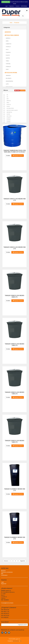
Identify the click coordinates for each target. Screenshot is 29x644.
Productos (17, 23)
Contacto (17, 6)
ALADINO (9, 120)
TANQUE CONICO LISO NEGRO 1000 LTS (14, 441)
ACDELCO (9, 105)
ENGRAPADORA (9, 81)
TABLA (7, 61)
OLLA (7, 50)
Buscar (23, 90)
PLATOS (8, 55)
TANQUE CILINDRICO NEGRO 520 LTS (15, 538)
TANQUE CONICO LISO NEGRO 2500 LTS (14, 296)
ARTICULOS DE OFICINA (11, 73)
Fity (21, 641)
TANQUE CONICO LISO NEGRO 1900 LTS (14, 345)
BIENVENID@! (24, 6)
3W (7, 97)
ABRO (8, 103)
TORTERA (8, 64)
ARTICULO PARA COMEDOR (12, 35)
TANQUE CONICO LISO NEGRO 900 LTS (14, 200)
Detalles (8, 156)
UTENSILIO (8, 67)
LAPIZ (7, 84)
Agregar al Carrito (18, 156)
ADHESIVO (8, 76)
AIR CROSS (9, 116)
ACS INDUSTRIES (10, 108)
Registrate (12, 6)
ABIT (8, 99)
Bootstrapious (16, 641)
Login (6, 6)
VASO (7, 69)
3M (7, 95)
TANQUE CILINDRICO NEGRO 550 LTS (15, 490)
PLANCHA (8, 52)
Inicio (11, 23)
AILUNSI (8, 114)
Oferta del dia (6, 2)
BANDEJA (8, 38)
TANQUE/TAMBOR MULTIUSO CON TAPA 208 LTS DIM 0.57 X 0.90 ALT (15, 151)
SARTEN (8, 58)
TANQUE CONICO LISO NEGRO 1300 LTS (14, 393)
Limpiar (17, 90)
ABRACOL (9, 101)
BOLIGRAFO (9, 78)
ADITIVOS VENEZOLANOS (12, 110)
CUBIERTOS (9, 44)
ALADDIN (9, 118)
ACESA (8, 106)
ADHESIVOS (8, 32)
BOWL (7, 41)
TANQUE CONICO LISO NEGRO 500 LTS (14, 248)
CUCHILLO (8, 47)
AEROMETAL (9, 112)
